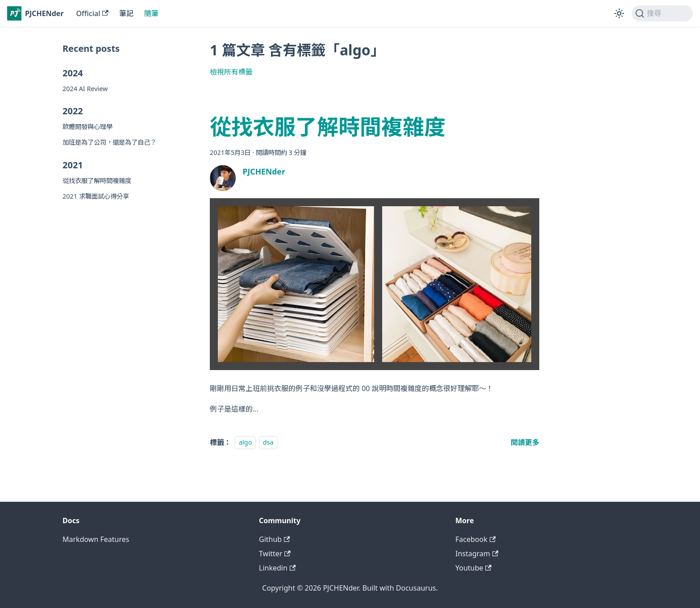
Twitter (275, 554)
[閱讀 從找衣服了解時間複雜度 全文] (525, 442)
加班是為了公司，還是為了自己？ (109, 142)
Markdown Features (96, 539)
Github (274, 539)
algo (245, 443)
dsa (268, 443)
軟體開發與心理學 (87, 127)
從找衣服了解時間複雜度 (97, 181)
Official (92, 13)
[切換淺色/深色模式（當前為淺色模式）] (619, 13)
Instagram (477, 554)
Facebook (475, 539)
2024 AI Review (85, 89)
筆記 (126, 13)
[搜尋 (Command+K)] (662, 13)
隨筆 (151, 13)
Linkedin (277, 568)
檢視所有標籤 (231, 72)
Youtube (473, 568)
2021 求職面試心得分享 (96, 196)
